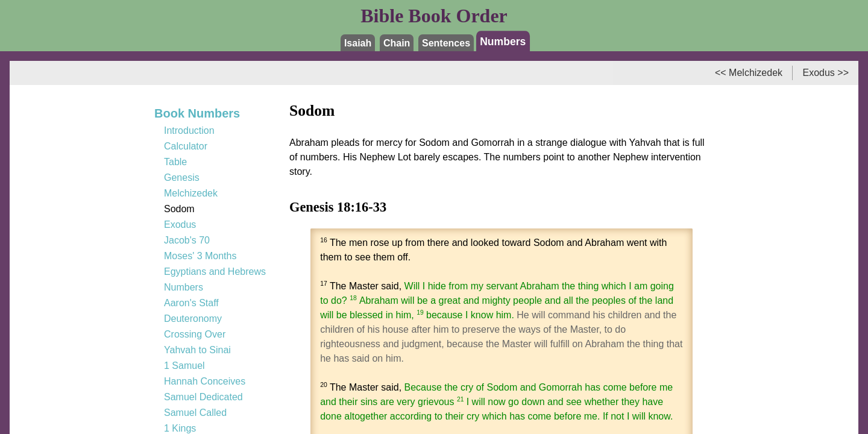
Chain (397, 43)
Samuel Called (195, 413)
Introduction (189, 131)
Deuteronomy (193, 319)
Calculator (186, 146)
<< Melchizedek (749, 73)
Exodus (180, 225)
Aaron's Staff (191, 303)
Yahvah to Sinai (197, 350)
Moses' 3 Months (200, 256)
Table (175, 162)
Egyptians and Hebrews (215, 272)
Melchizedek (191, 193)
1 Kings (180, 428)
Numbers (503, 41)
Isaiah (358, 43)
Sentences (446, 43)
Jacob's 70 (187, 240)
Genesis (182, 178)
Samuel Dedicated (203, 397)
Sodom (179, 209)
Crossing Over (195, 334)
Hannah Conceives (205, 381)
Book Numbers (197, 113)
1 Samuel (184, 366)
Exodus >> (826, 73)
